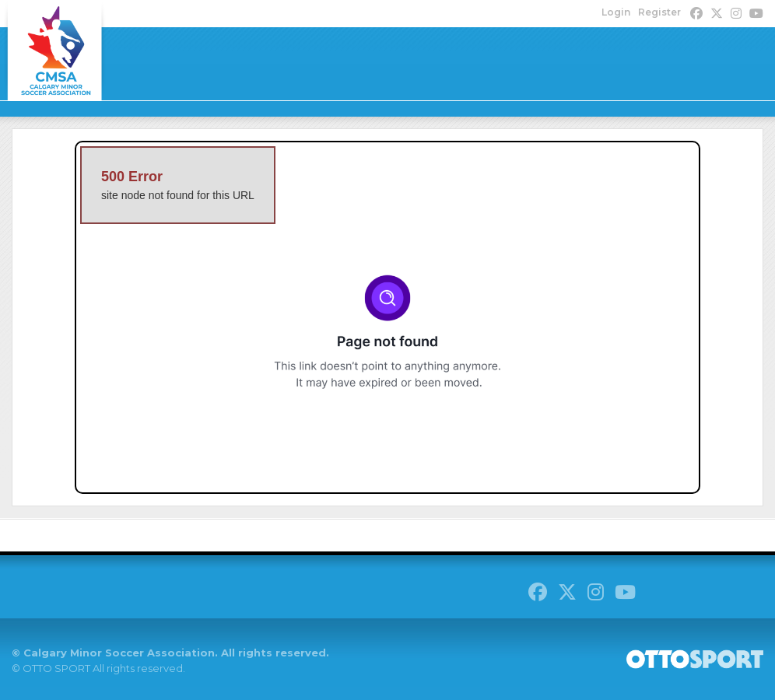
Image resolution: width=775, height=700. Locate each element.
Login (616, 12)
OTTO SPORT (56, 668)
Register (659, 12)
